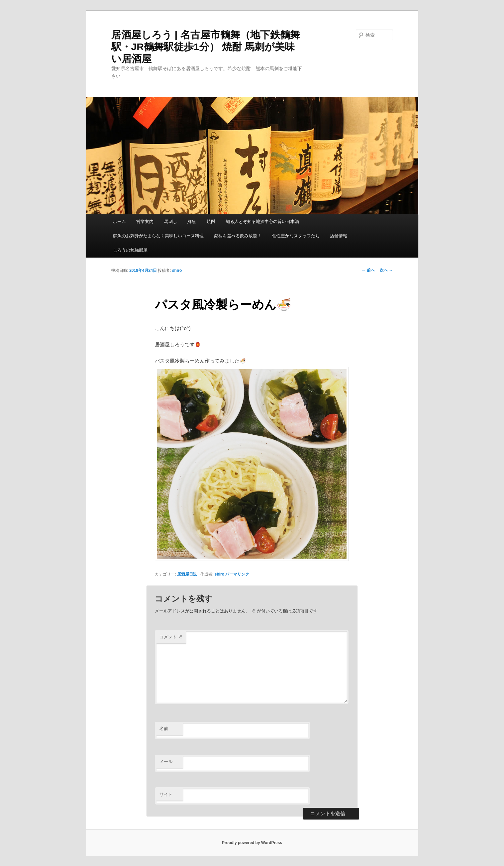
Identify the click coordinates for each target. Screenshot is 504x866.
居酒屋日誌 (187, 574)
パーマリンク (237, 574)
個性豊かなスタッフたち (296, 236)
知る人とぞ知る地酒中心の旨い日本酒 (262, 221)
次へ (386, 270)
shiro (177, 271)
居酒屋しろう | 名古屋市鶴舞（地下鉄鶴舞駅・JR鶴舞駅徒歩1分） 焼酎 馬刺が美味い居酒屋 (206, 47)
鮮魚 (192, 221)
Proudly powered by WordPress (252, 843)
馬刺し (171, 221)
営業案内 (145, 221)
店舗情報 (339, 236)
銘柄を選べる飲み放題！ (238, 236)
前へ (368, 270)
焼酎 (211, 221)
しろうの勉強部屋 (130, 250)
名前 (164, 729)
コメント (171, 637)
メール (166, 761)
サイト (166, 794)
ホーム (119, 221)
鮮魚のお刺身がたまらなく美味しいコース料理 (158, 236)
